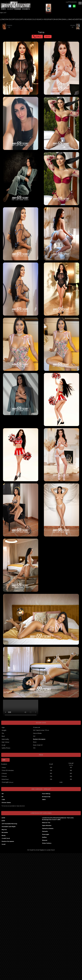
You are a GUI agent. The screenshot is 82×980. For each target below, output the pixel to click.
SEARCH (40, 19)
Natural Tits (46, 823)
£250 (3, 821)
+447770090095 (71, 2)
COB (3, 800)
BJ (3, 797)
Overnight (46, 834)
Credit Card (6, 838)
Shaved (45, 840)
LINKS (70, 19)
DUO (34, 19)
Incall (4, 844)
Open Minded (47, 825)
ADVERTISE (77, 19)
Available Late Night (9, 827)
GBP (4, 760)
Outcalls (45, 831)
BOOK (48, 37)
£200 (3, 818)
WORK (59, 19)
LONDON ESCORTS (8, 19)
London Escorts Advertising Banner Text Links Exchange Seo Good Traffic (58, 819)
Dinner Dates (6, 803)
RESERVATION (50, 19)
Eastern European (39, 739)
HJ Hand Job (46, 797)
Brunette (5, 832)
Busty (4, 835)
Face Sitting (46, 794)
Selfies (44, 837)
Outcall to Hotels (48, 828)
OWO (44, 800)
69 (3, 794)
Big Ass (4, 830)
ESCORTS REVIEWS (24, 19)
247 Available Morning (9, 824)
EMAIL (64, 19)
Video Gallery (47, 843)
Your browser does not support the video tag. (21, 709)
